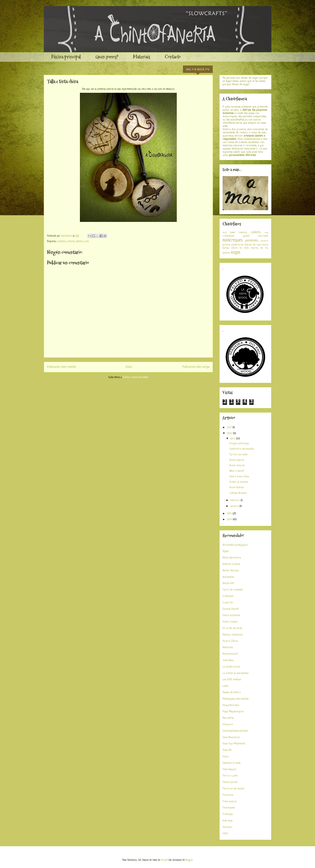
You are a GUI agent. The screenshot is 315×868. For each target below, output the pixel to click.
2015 (230, 514)
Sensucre (228, 724)
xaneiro (235, 506)
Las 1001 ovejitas (232, 679)
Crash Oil (228, 603)
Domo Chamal (230, 622)
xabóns (226, 253)
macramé (263, 236)
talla (87, 241)
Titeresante (229, 808)
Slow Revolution (231, 737)
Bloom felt (228, 583)
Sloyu (226, 757)
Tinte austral (230, 802)
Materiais (142, 57)
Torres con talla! (239, 455)
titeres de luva (253, 245)
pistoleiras (264, 241)
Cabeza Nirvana (238, 493)
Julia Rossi (228, 660)
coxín (266, 233)
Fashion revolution (233, 635)
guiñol (246, 236)
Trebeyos (228, 814)
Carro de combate (233, 590)
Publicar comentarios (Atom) (135, 377)
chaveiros (243, 233)
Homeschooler (230, 654)
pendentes (252, 241)
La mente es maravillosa (236, 673)
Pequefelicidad (231, 705)
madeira (80, 241)
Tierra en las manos (233, 789)
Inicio (129, 367)
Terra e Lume (230, 776)
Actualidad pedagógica (235, 545)
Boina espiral (237, 460)
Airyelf (164, 860)
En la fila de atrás (232, 628)
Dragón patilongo (239, 443)
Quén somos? (107, 57)
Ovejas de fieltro (232, 692)
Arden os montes (239, 482)
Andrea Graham (231, 564)
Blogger (189, 860)
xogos (236, 252)
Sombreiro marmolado (242, 449)
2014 (230, 520)
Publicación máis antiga (196, 367)
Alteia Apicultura (232, 558)
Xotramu (227, 827)
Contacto (173, 57)
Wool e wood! (237, 471)
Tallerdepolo (229, 769)
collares (71, 241)
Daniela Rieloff (231, 609)
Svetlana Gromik (232, 763)
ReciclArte (228, 718)
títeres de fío (260, 248)
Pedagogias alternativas (236, 699)
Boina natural (237, 465)
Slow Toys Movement (234, 744)
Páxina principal (66, 57)
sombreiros (237, 245)
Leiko (226, 686)
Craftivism (228, 596)
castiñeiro (61, 241)
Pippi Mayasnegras (233, 712)
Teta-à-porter (230, 782)
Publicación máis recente (61, 367)
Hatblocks (228, 647)
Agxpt (226, 551)
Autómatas (228, 577)
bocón (225, 233)
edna (225, 833)
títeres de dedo (240, 248)
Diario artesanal (231, 615)
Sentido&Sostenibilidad (235, 731)
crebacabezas (228, 236)
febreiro (235, 500)
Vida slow (228, 821)
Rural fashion (237, 487)
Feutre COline (230, 641)
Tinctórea (228, 795)
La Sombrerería (231, 667)
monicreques (233, 240)
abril (233, 439)
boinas (232, 233)
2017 (230, 428)
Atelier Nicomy (231, 571)
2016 (230, 433)
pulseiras (226, 245)
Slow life (227, 750)
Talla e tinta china (239, 477)
